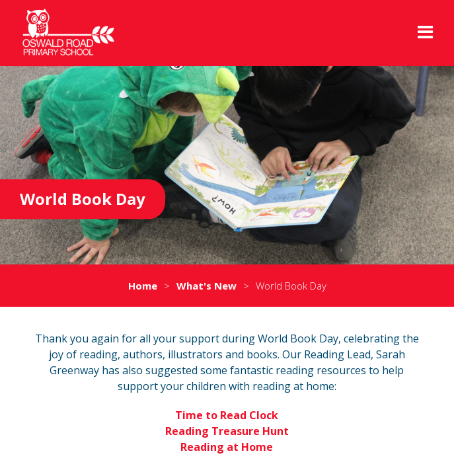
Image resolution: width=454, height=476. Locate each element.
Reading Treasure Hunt (227, 431)
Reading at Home (227, 447)
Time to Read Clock (227, 415)
